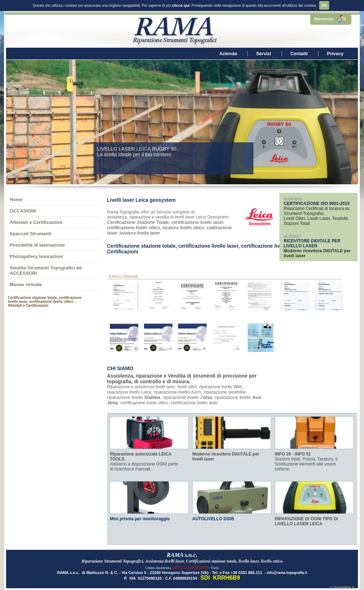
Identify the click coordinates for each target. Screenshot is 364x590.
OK (324, 5)
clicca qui (181, 5)
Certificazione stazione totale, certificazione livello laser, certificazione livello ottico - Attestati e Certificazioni (219, 249)
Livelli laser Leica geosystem (141, 200)
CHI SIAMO (120, 368)
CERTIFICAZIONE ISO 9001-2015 (317, 204)
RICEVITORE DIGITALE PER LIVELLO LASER (312, 243)
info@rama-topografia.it (287, 573)
